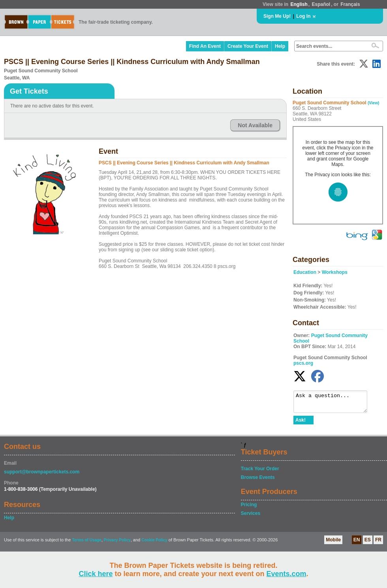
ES (368, 543)
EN (357, 543)
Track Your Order (260, 472)
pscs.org (303, 363)
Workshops (335, 272)
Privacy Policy (117, 544)
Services (251, 517)
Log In (303, 16)
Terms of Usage (86, 544)
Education (305, 272)
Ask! (301, 424)
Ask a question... (334, 403)
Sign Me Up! (277, 16)
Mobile (333, 543)
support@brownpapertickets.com (42, 475)
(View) (373, 103)
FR (378, 543)
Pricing (249, 508)
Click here (96, 574)
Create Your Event (248, 46)
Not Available (255, 125)
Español (321, 4)
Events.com (286, 574)
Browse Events (258, 481)
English (299, 4)
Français (350, 4)
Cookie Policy (154, 544)
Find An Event (205, 46)
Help (280, 46)
